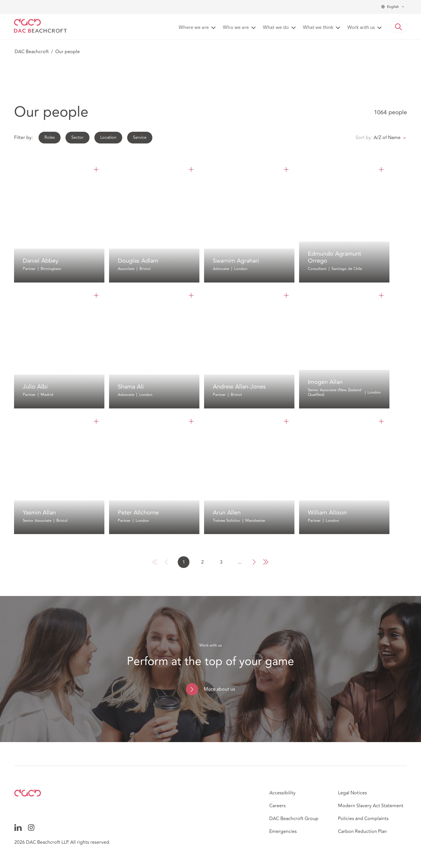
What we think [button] (318, 28)
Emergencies (283, 831)
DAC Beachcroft (32, 52)
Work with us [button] (361, 28)
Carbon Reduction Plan (362, 831)
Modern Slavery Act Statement (371, 806)
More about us (219, 689)
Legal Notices (352, 793)
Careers (277, 806)
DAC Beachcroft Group (294, 819)
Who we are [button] (236, 28)
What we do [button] (276, 28)
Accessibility (282, 793)
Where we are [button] (194, 28)
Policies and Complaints (363, 819)
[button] (398, 27)
